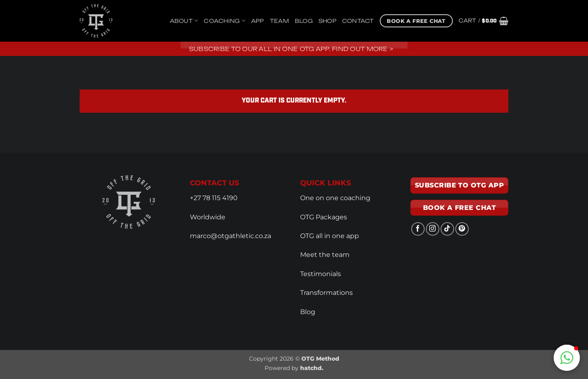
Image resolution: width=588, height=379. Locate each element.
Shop (327, 21)
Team (280, 21)
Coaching (225, 21)
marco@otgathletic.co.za (231, 236)
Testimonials (321, 274)
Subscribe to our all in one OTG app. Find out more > (291, 49)
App (258, 21)
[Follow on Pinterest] (462, 229)
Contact (358, 21)
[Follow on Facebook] (418, 229)
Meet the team (325, 255)
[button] (567, 358)
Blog (304, 21)
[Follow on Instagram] (433, 229)
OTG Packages (324, 217)
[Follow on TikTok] (447, 229)
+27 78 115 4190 (214, 198)
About (184, 21)
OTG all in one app (330, 236)
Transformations (326, 293)
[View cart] (483, 21)
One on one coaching (335, 198)
